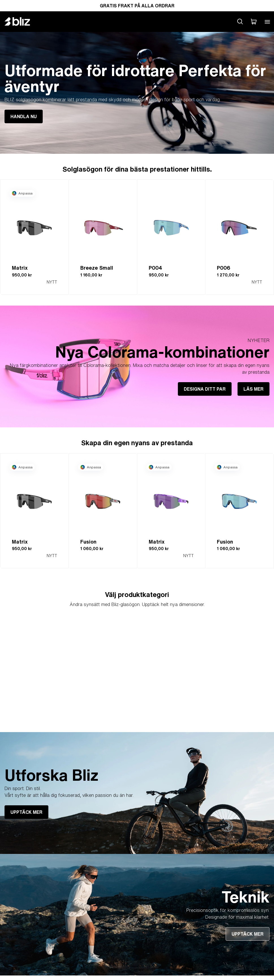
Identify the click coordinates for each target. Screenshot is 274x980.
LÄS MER (253, 389)
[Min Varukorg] (254, 21)
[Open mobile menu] (267, 21)
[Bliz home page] (21, 21)
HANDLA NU (24, 116)
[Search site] (240, 21)
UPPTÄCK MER (26, 812)
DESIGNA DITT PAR (205, 389)
